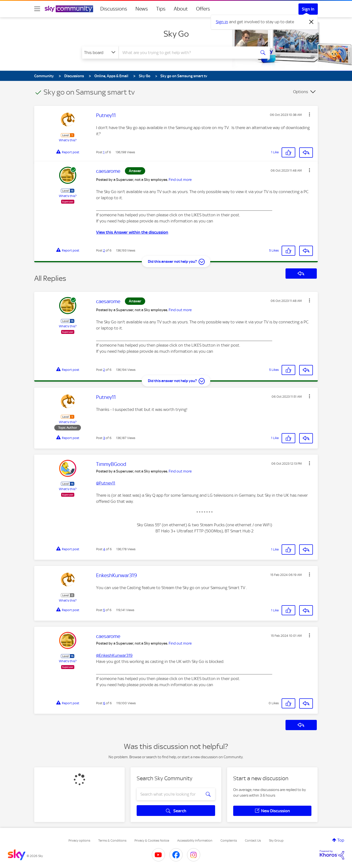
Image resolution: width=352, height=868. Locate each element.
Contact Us (253, 841)
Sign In (308, 9)
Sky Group (276, 841)
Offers (203, 9)
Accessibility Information (195, 841)
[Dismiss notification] (311, 22)
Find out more (180, 180)
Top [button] (341, 840)
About (181, 9)
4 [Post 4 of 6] (104, 549)
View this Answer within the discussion (132, 232)
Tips (161, 9)
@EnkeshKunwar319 (114, 655)
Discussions (114, 9)
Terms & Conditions (112, 841)
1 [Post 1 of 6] (104, 152)
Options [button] (301, 92)
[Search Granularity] (100, 53)
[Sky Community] (69, 9)
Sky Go (176, 34)
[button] (309, 114)
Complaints (229, 841)
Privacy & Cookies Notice (152, 841)
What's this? (68, 140)
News (142, 9)
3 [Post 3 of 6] (104, 438)
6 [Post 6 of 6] (104, 703)
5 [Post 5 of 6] (104, 610)
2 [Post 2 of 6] (104, 250)
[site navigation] (37, 9)
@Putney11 (106, 483)
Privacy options (79, 841)
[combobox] (187, 53)
